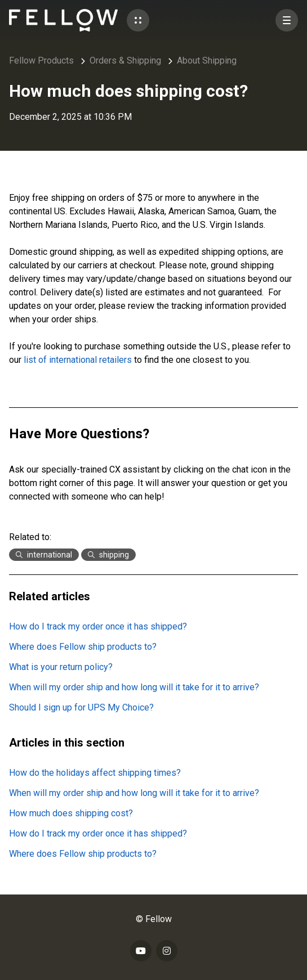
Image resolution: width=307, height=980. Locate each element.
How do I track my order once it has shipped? (98, 626)
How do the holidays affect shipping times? (95, 773)
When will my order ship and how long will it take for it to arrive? (134, 687)
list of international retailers (78, 360)
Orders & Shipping (125, 60)
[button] (138, 20)
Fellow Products (41, 60)
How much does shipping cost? (71, 813)
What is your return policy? (61, 667)
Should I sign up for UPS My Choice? (81, 707)
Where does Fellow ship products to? (83, 647)
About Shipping (207, 60)
